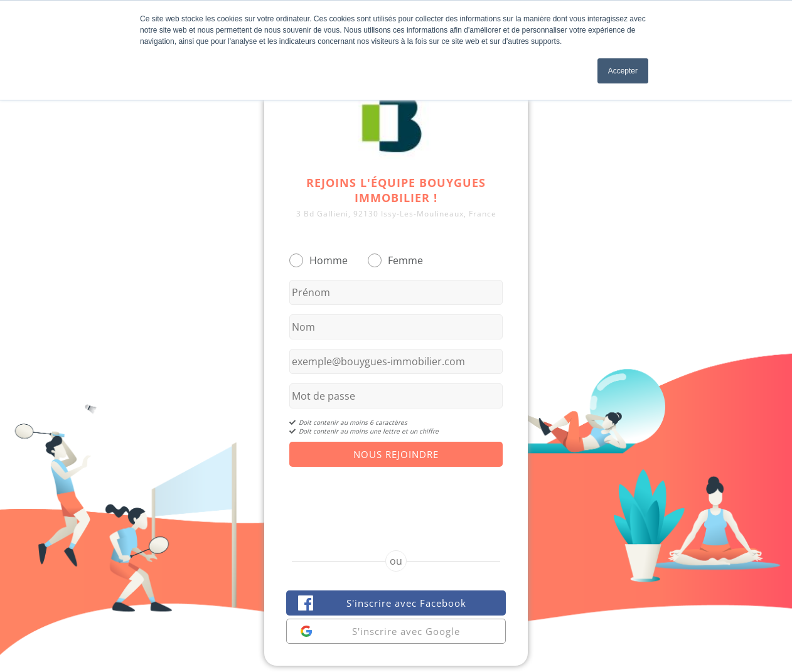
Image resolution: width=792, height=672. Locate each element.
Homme (329, 260)
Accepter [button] (623, 71)
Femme (405, 260)
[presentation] (396, 498)
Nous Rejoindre (396, 454)
